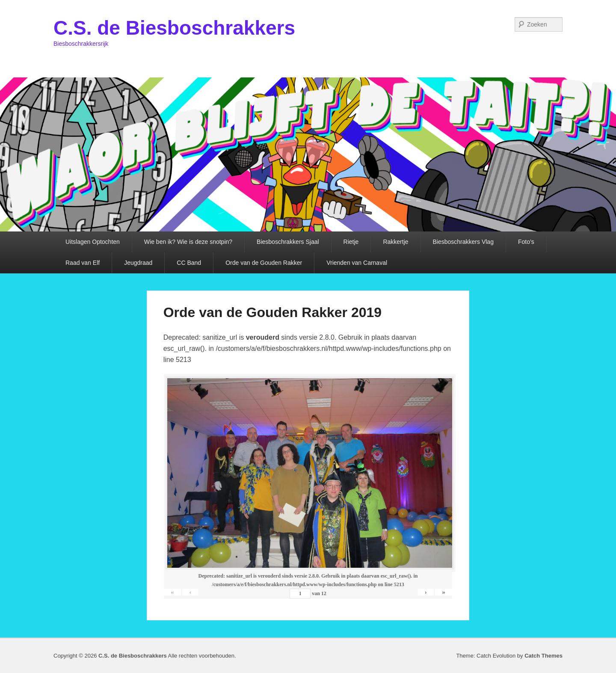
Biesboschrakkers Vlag (463, 242)
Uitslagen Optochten (93, 242)
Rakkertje (395, 242)
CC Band (189, 263)
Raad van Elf (83, 263)
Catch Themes (543, 656)
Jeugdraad (138, 263)
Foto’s (526, 242)
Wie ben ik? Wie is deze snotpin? (188, 242)
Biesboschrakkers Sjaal (288, 242)
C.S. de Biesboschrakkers (174, 28)
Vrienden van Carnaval (357, 263)
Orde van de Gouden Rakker (264, 263)
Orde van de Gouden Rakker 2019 (272, 312)
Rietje (351, 242)
